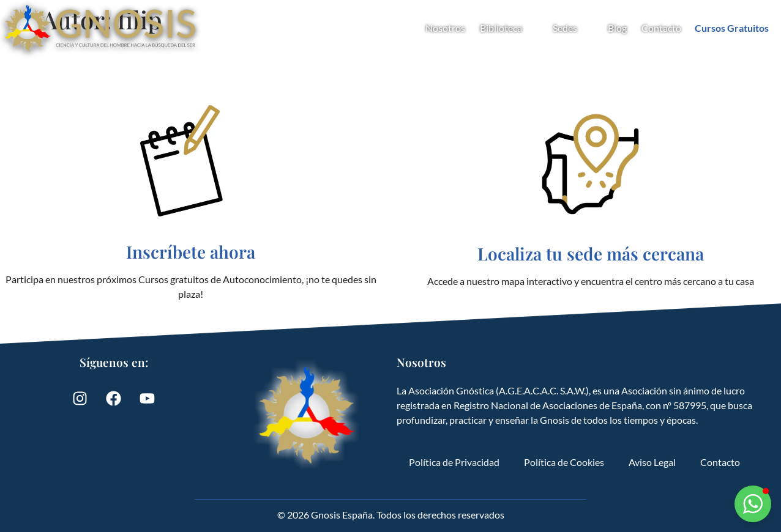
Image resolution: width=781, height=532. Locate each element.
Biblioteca (509, 28)
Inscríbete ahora (191, 252)
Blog (617, 28)
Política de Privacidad (454, 462)
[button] (753, 504)
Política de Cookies (564, 462)
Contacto (661, 28)
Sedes (573, 28)
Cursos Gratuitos (732, 28)
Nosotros (445, 28)
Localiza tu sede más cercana (591, 253)
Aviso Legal (652, 462)
